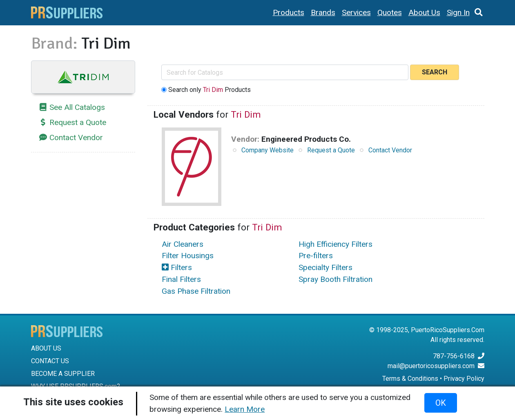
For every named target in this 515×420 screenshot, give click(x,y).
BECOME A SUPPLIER (63, 374)
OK (441, 403)
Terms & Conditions (410, 379)
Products (289, 12)
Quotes (390, 12)
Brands (323, 12)
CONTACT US (50, 361)
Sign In (458, 12)
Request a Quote (78, 122)
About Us (424, 12)
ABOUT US (46, 348)
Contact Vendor (76, 137)
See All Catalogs (77, 107)
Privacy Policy (464, 379)
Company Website (268, 150)
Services (356, 12)
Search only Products (210, 90)
